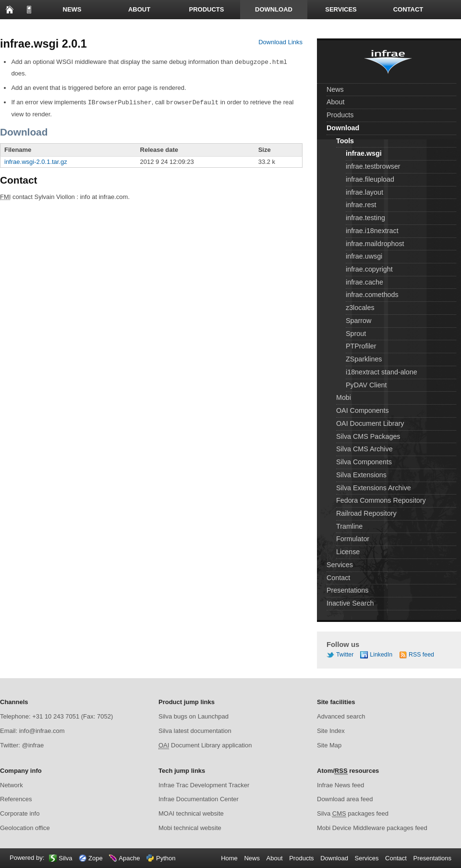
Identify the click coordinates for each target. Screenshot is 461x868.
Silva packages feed (353, 814)
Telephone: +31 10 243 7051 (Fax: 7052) (56, 716)
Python (166, 858)
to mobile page (29, 10)
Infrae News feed (340, 785)
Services (341, 9)
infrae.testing (365, 218)
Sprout (356, 334)
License (348, 552)
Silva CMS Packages (368, 436)
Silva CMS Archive (364, 449)
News (72, 9)
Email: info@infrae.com (32, 731)
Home (10, 10)
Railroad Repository (366, 513)
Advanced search (341, 716)
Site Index (331, 731)
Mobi (344, 397)
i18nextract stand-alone (382, 372)
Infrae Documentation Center (199, 799)
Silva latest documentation (195, 731)
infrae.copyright (369, 269)
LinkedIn (381, 655)
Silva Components (364, 462)
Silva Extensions (361, 475)
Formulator (353, 539)
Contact (408, 9)
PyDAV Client (366, 385)
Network (12, 785)
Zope (96, 858)
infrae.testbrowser (373, 166)
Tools (345, 141)
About (139, 9)
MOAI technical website (191, 813)
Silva (65, 858)
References (16, 799)
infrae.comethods (372, 295)
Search (77, 29)
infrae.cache (364, 282)
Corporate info (20, 813)
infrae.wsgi (364, 153)
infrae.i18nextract (372, 231)
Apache (129, 858)
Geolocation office (25, 828)
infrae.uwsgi (364, 256)
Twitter (345, 655)
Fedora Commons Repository (381, 500)
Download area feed (345, 799)
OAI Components (363, 410)
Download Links (280, 42)
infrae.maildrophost (375, 244)
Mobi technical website (190, 828)
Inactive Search (350, 603)
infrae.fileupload (370, 179)
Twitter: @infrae (22, 745)
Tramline (349, 526)
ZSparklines (364, 359)
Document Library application (205, 745)
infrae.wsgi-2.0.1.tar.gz (36, 161)
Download (274, 9)
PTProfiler (361, 346)
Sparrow (358, 321)
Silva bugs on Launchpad (194, 716)
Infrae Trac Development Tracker (204, 785)
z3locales (360, 308)
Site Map (329, 745)
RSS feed (421, 655)
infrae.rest (361, 205)
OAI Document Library (370, 423)
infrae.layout (364, 192)
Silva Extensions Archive (374, 488)
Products (207, 9)
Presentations (34, 29)
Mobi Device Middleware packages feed (372, 828)
